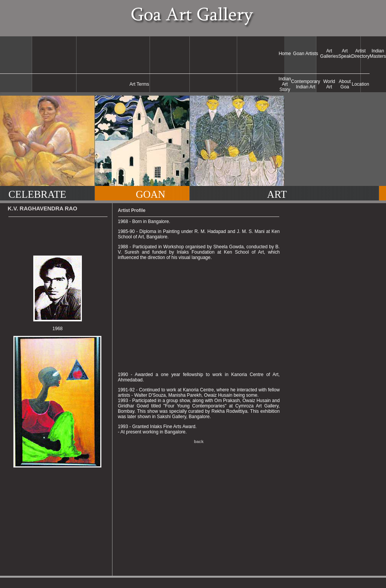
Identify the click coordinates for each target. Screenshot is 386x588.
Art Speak (345, 54)
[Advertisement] (139, 54)
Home (285, 54)
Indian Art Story (285, 84)
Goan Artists (305, 54)
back (199, 441)
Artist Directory (360, 54)
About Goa (345, 84)
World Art (329, 84)
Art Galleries (329, 54)
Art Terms (139, 84)
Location (361, 84)
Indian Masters (378, 54)
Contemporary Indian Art (306, 84)
